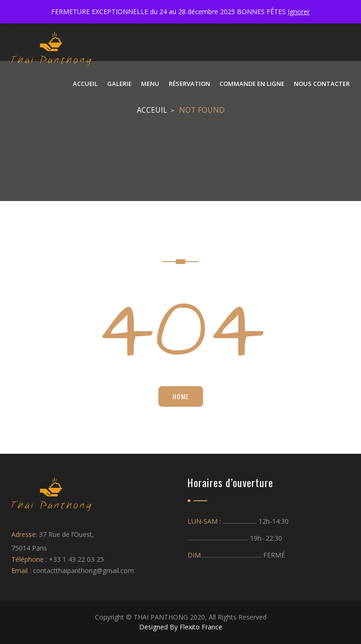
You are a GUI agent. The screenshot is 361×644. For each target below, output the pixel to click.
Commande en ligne (252, 84)
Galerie (119, 84)
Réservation (189, 84)
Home (181, 396)
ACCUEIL (85, 84)
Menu (150, 84)
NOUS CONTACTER (322, 84)
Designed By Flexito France (181, 627)
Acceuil (152, 110)
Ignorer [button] (299, 12)
